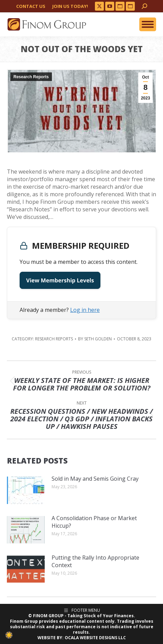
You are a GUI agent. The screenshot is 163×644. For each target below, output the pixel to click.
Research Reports (31, 77)
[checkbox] (9, 635)
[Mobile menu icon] (148, 24)
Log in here (85, 310)
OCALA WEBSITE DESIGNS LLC (95, 638)
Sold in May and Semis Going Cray (95, 479)
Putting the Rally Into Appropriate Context (95, 561)
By (95, 339)
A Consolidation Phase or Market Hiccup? (94, 522)
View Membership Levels (60, 280)
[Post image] (26, 490)
